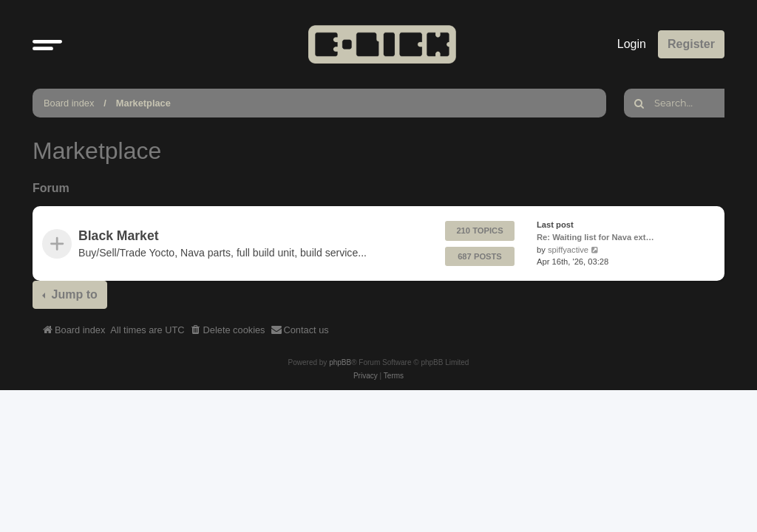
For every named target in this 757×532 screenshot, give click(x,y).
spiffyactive (568, 250)
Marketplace (143, 103)
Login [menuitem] (632, 44)
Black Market (119, 236)
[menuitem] (228, 330)
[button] (47, 44)
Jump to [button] (73, 294)
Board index (69, 103)
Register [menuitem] (691, 44)
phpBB (340, 362)
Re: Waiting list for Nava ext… (595, 237)
